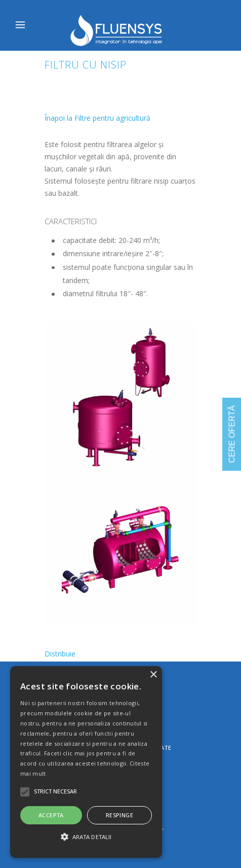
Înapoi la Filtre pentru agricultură (97, 118)
